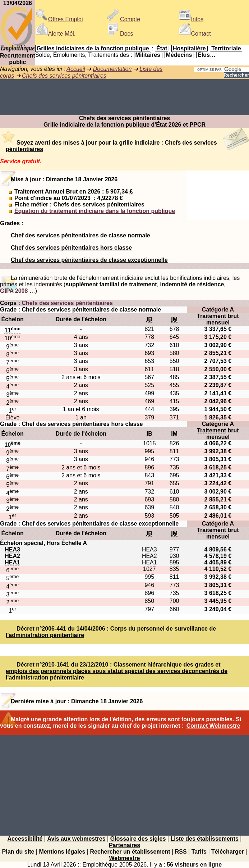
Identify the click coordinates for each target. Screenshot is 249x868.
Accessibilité (25, 839)
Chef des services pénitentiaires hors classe (71, 248)
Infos (191, 19)
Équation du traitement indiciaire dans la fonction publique (95, 211)
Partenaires (124, 845)
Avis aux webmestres (76, 839)
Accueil (76, 69)
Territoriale (226, 48)
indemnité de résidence (192, 284)
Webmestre (125, 858)
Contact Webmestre (213, 726)
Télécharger (228, 852)
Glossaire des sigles (138, 839)
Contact (195, 34)
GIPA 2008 (14, 291)
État (162, 48)
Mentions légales (62, 852)
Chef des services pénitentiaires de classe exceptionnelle (89, 260)
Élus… (207, 55)
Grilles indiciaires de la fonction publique (93, 48)
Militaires (148, 55)
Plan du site (18, 852)
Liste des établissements (204, 839)
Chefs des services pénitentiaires (64, 76)
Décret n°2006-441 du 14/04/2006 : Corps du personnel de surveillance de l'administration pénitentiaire (111, 632)
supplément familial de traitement (111, 284)
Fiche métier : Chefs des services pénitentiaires (79, 204)
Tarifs (199, 852)
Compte (124, 19)
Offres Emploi (59, 19)
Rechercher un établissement (130, 852)
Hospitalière (189, 48)
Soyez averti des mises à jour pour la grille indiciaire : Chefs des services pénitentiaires (111, 146)
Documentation (112, 69)
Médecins (179, 55)
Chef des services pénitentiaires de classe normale (80, 235)
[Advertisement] (124, 97)
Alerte (55, 34)
